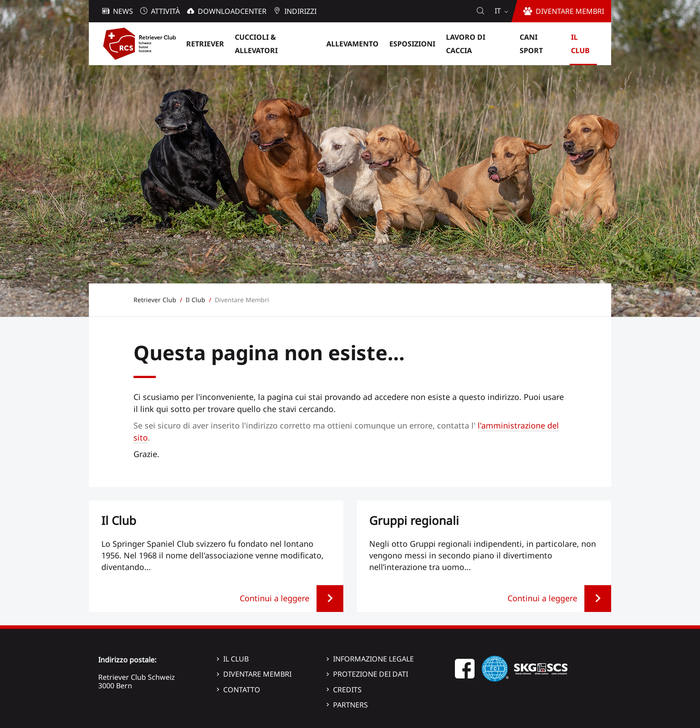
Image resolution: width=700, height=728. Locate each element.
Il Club (236, 659)
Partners (350, 705)
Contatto (242, 690)
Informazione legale (373, 659)
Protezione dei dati (371, 674)
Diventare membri (257, 674)
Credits (347, 690)
